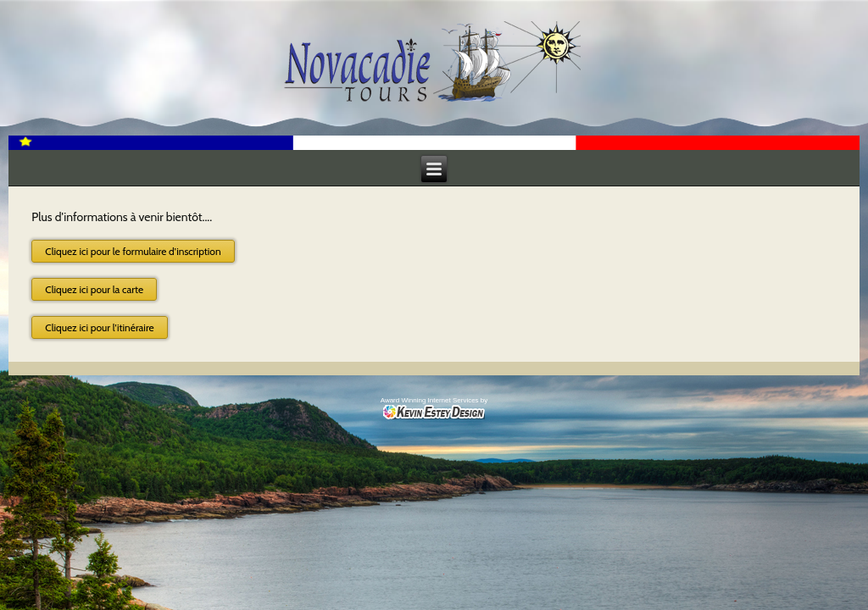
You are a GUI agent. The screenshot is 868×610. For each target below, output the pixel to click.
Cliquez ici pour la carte (94, 289)
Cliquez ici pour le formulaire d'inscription (133, 251)
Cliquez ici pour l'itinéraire (99, 327)
